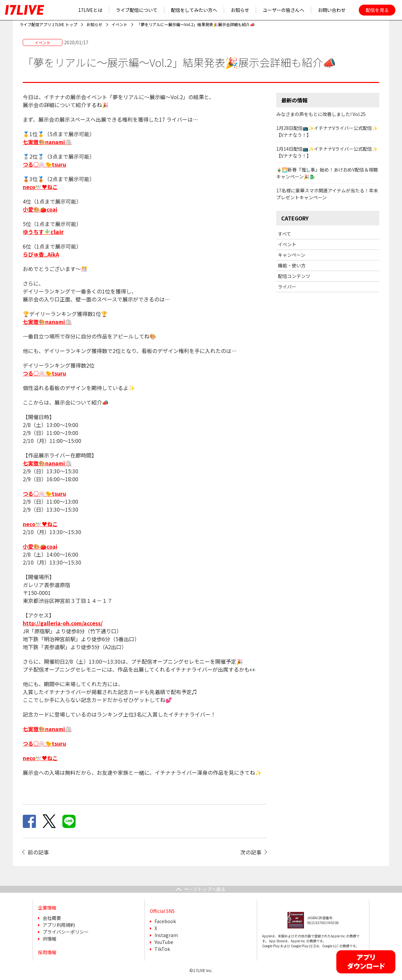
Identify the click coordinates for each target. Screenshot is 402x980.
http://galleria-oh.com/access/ (63, 623)
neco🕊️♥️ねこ (40, 524)
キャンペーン (292, 255)
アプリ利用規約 (59, 925)
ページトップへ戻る (205, 889)
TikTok (162, 949)
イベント (287, 244)
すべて (285, 234)
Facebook (165, 921)
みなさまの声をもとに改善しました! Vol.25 (321, 114)
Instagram (166, 935)
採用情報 (47, 952)
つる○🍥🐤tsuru (44, 493)
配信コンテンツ (294, 276)
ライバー (287, 287)
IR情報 (50, 939)
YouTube (164, 942)
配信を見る (377, 10)
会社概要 (52, 918)
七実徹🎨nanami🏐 (47, 142)
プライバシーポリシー (66, 932)
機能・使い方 (292, 265)
